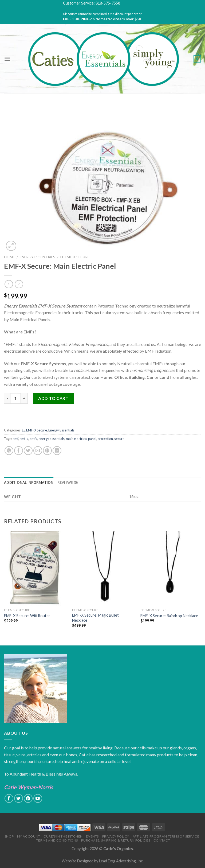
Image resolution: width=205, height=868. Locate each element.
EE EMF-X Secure (75, 257)
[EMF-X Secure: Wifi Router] (35, 568)
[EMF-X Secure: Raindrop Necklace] (172, 568)
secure (119, 439)
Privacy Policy (116, 836)
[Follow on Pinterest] (28, 798)
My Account (29, 836)
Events (92, 836)
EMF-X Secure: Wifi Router (27, 616)
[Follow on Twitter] (19, 798)
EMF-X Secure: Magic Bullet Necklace (95, 618)
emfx (33, 439)
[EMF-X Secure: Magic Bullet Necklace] (103, 568)
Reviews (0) (68, 482)
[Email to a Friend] (38, 451)
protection (105, 439)
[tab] (29, 482)
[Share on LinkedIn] (57, 451)
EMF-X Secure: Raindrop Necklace (169, 616)
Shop (9, 836)
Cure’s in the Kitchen (63, 836)
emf (15, 439)
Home (9, 257)
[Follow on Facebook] (9, 798)
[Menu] (7, 59)
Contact (162, 840)
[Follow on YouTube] (38, 798)
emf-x (24, 439)
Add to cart (53, 398)
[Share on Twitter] (28, 451)
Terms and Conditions (57, 840)
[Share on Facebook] (19, 451)
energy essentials (52, 439)
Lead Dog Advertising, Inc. (121, 861)
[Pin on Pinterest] (47, 451)
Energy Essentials (38, 257)
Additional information (29, 482)
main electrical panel (81, 439)
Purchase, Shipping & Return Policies (116, 840)
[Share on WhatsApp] (9, 451)
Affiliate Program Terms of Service (166, 836)
